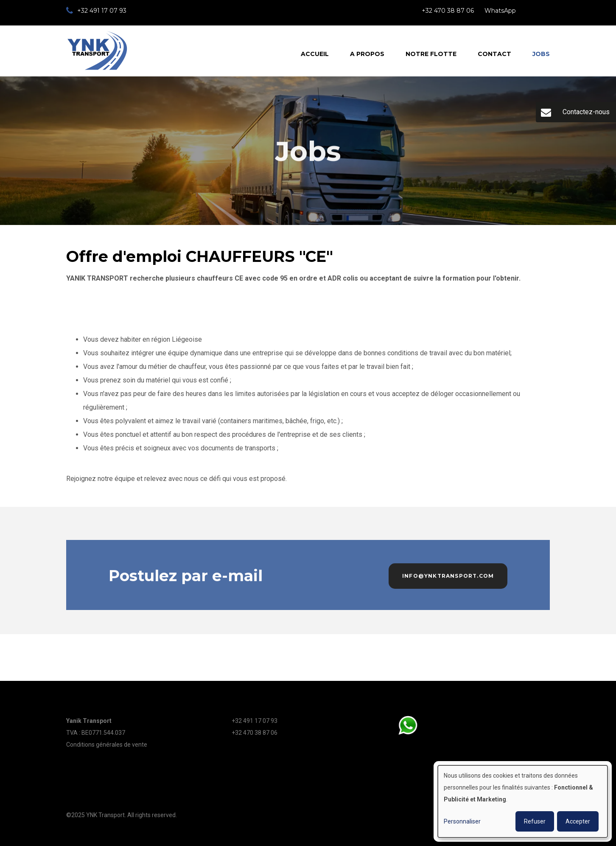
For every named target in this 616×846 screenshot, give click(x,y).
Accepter (578, 821)
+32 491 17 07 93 (255, 721)
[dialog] (523, 801)
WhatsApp (500, 11)
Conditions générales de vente (107, 745)
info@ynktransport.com (448, 578)
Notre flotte (431, 54)
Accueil (315, 54)
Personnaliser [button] (462, 821)
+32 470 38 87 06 (448, 11)
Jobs (541, 54)
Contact (494, 54)
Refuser (535, 821)
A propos (367, 54)
